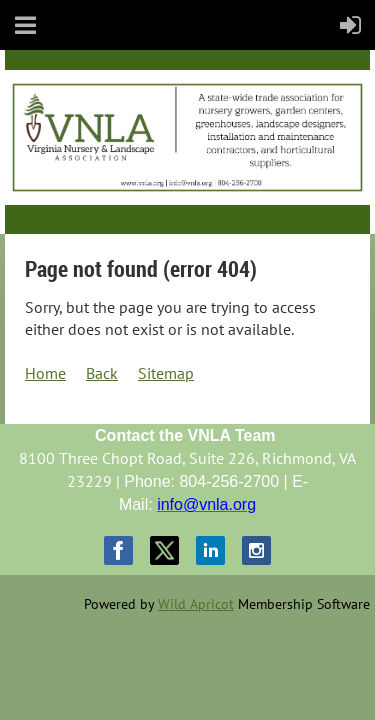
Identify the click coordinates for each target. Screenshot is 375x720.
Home (45, 373)
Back (102, 373)
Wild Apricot (196, 604)
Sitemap (166, 373)
